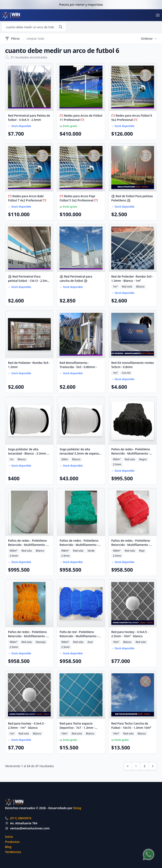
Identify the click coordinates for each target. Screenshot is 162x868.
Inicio (9, 837)
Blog (8, 847)
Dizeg (77, 808)
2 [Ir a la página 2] (145, 766)
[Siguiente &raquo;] (153, 766)
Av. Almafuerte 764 (24, 823)
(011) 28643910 (21, 818)
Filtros (12, 39)
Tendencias (13, 852)
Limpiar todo (35, 38)
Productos (12, 842)
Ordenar (149, 39)
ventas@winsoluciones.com (30, 828)
